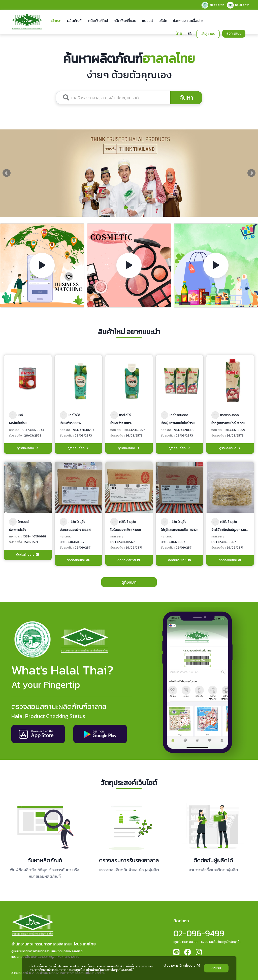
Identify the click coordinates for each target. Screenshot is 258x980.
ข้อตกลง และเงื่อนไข (188, 21)
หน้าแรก (55, 21)
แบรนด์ (147, 21)
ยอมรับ (216, 968)
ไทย (179, 33)
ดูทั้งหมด (129, 582)
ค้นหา (186, 98)
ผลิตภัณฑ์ (74, 21)
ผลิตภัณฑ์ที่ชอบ (125, 21)
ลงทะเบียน (234, 33)
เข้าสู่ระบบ (208, 34)
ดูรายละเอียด (28, 448)
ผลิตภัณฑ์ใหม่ (98, 21)
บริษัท (163, 21)
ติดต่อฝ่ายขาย (28, 555)
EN (190, 33)
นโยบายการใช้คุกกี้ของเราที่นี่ (182, 966)
